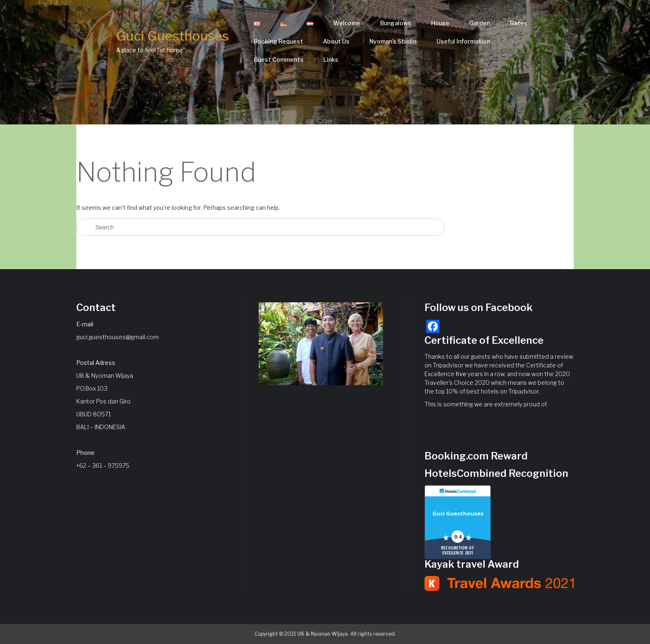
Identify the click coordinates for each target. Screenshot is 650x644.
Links (331, 60)
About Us (336, 41)
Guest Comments (279, 60)
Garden (480, 23)
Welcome (347, 23)
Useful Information (463, 41)
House (440, 23)
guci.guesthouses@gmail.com (118, 337)
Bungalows (396, 23)
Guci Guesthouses (172, 36)
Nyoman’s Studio (393, 41)
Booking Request (278, 41)
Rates (519, 23)
